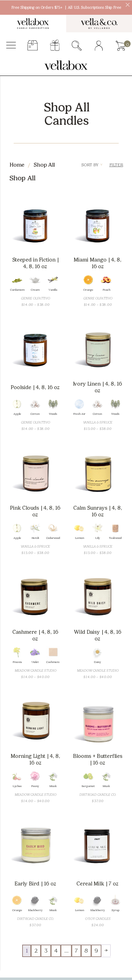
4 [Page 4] (56, 951)
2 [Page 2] (36, 951)
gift (55, 46)
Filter (116, 165)
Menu (11, 46)
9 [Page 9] (96, 951)
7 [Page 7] (76, 951)
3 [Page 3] (46, 951)
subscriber (33, 46)
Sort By (92, 165)
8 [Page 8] (86, 951)
